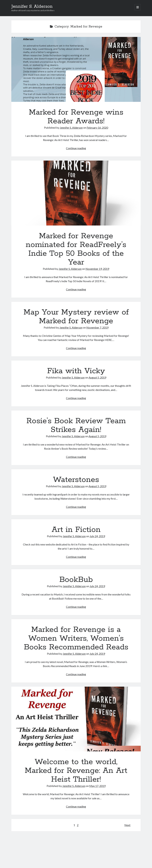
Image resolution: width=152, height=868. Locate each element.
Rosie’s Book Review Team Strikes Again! (76, 425)
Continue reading (76, 148)
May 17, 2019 (97, 786)
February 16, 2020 (97, 128)
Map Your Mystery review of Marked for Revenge (76, 317)
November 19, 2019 (97, 269)
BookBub (76, 580)
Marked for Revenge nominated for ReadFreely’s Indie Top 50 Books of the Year (76, 193)
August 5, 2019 (97, 377)
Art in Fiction (76, 530)
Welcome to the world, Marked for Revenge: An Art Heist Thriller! (76, 719)
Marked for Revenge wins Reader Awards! (76, 69)
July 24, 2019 (97, 536)
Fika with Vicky (76, 371)
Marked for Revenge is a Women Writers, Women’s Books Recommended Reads (76, 638)
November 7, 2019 (97, 327)
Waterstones (76, 480)
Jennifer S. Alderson (32, 7)
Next (127, 825)
